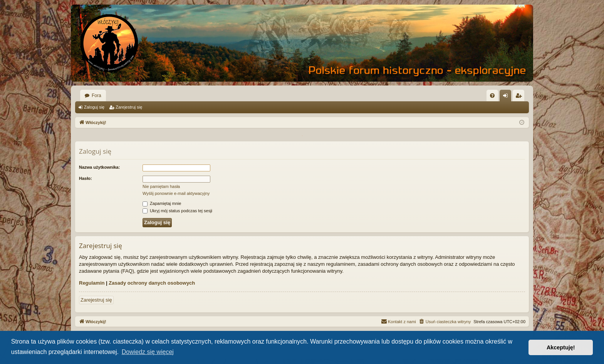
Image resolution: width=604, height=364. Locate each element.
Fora (96, 96)
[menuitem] (492, 96)
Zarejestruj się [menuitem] (520, 97)
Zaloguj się (94, 107)
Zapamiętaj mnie (162, 203)
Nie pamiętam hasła (161, 186)
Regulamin (92, 283)
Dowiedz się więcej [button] (148, 352)
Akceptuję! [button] (561, 347)
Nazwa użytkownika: (99, 167)
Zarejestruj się (129, 107)
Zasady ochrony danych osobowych (152, 283)
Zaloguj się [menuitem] (507, 97)
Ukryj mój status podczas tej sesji (177, 211)
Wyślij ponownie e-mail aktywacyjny (176, 193)
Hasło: (86, 178)
